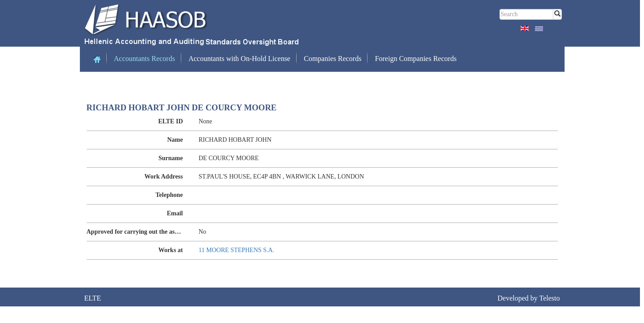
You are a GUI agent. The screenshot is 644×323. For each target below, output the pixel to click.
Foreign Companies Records (416, 59)
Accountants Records (145, 59)
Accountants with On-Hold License (239, 59)
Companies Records (333, 59)
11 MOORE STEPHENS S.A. (237, 250)
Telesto (550, 298)
